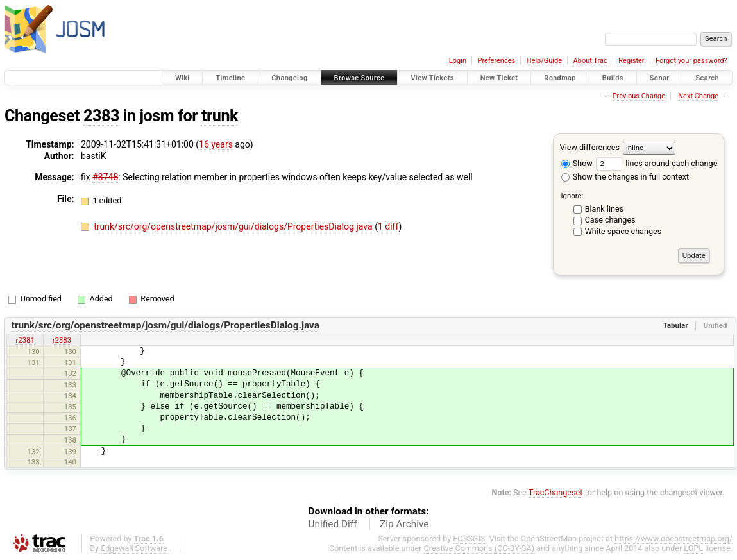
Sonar (660, 78)
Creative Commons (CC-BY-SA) (479, 548)
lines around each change (657, 163)
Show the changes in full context (625, 177)
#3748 (105, 177)
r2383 (62, 340)
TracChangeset (556, 492)
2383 (101, 116)
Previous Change (639, 96)
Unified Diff (333, 524)
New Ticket (499, 78)
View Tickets (432, 78)
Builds (613, 78)
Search (707, 78)
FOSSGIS (469, 539)
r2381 (25, 340)
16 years (216, 144)
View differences (590, 147)
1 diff (388, 226)
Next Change (698, 96)
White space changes (623, 231)
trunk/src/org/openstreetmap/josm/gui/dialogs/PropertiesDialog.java (234, 226)
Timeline (230, 78)
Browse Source (360, 78)
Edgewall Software (134, 548)
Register (631, 61)
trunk (220, 116)
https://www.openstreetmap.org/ (673, 539)
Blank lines (604, 209)
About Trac (590, 61)
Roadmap (560, 78)
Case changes (610, 220)
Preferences (496, 61)
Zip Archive (404, 524)
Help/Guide (544, 61)
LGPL (693, 548)
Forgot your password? (691, 61)
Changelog (289, 78)
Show (577, 163)
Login (458, 61)
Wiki (182, 78)
